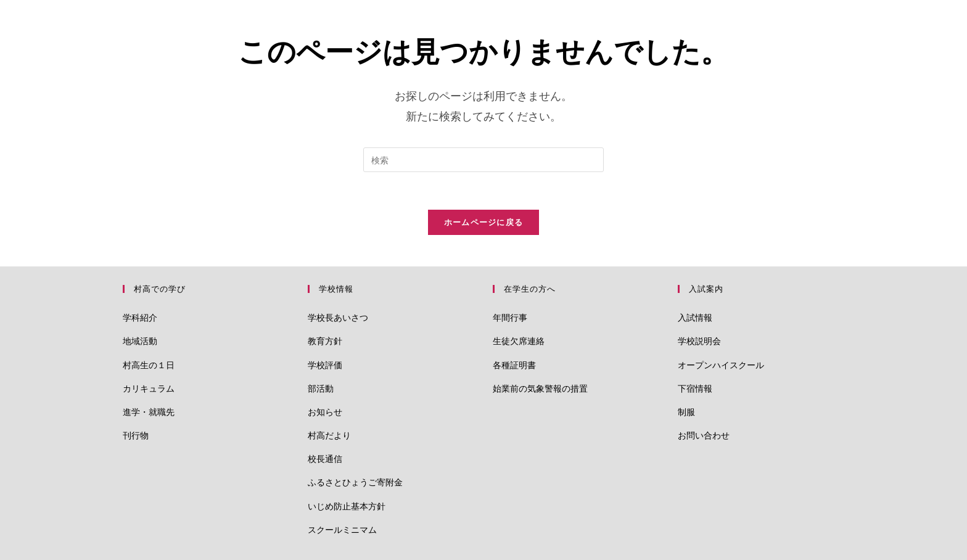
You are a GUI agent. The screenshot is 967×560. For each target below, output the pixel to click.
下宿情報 (695, 388)
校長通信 (325, 459)
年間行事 (510, 317)
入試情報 (695, 317)
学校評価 (325, 365)
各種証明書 (514, 365)
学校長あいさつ (338, 317)
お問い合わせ (704, 435)
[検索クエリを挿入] (483, 160)
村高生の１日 (149, 365)
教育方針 (325, 341)
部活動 (321, 388)
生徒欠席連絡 (519, 341)
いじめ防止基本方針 (347, 506)
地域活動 (140, 341)
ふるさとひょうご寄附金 (355, 482)
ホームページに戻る (484, 222)
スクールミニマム (342, 529)
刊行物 (136, 435)
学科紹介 (140, 317)
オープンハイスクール (721, 365)
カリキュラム (149, 388)
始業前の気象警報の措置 (540, 388)
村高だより (329, 435)
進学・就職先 (149, 412)
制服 (686, 412)
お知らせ (325, 412)
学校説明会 (699, 341)
